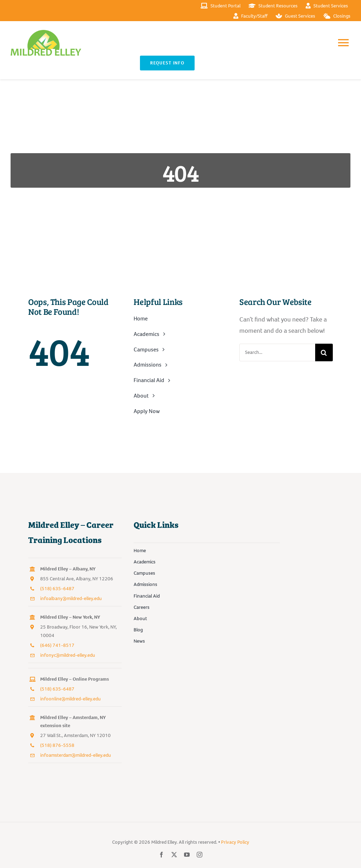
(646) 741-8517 (57, 645)
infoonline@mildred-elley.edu (71, 699)
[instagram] (200, 855)
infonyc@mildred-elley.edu (68, 655)
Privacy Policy (235, 842)
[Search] (324, 352)
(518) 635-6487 (57, 589)
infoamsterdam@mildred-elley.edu (76, 755)
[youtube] (187, 855)
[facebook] (161, 855)
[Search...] (277, 352)
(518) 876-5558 (57, 745)
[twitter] (174, 855)
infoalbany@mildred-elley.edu (71, 598)
